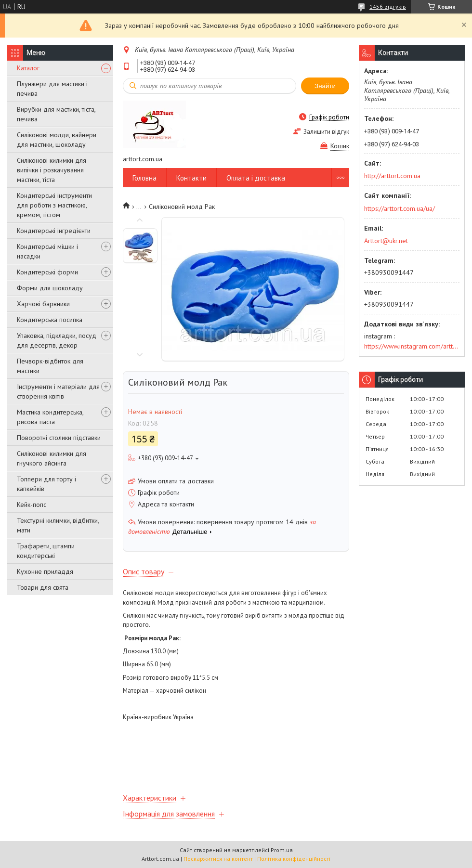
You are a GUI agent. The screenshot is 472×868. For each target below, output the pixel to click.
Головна (144, 178)
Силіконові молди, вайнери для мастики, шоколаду (57, 140)
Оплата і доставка (256, 178)
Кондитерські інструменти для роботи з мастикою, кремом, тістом (54, 205)
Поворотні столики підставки (59, 438)
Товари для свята (43, 587)
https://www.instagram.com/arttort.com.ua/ (412, 346)
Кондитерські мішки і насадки (47, 251)
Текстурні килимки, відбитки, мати (58, 525)
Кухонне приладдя (45, 571)
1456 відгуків (388, 6)
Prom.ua (282, 850)
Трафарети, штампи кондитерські (46, 551)
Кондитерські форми (47, 272)
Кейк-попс (32, 505)
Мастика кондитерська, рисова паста (50, 417)
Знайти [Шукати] (325, 86)
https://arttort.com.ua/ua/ (400, 208)
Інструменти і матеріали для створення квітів (58, 391)
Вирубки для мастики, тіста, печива (56, 114)
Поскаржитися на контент (218, 859)
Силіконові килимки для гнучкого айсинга (52, 458)
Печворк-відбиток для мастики (50, 366)
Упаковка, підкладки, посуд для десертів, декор (57, 340)
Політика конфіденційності (294, 859)
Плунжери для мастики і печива (52, 89)
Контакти (191, 178)
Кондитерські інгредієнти (54, 231)
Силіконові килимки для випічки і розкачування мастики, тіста (52, 170)
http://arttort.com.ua (392, 176)
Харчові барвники (43, 304)
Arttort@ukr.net (386, 241)
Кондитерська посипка (50, 320)
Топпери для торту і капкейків (46, 484)
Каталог (28, 68)
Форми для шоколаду (50, 288)
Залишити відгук (326, 132)
